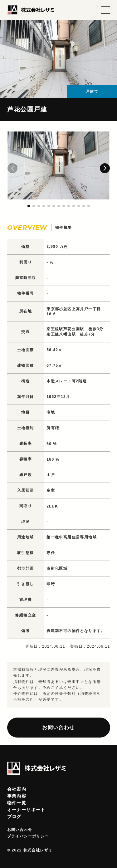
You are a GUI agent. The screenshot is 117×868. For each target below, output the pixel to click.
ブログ (14, 817)
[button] (105, 168)
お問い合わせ (58, 727)
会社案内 (17, 789)
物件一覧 (17, 803)
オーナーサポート (26, 810)
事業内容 (17, 796)
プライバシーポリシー (28, 836)
